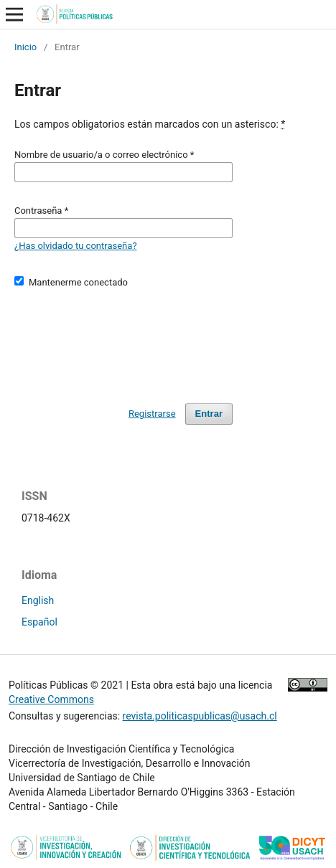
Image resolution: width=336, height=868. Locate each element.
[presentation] (123, 339)
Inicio (25, 47)
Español (39, 622)
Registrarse (152, 414)
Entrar (209, 414)
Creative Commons (51, 699)
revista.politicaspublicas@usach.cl (200, 716)
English (38, 600)
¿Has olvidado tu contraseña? (76, 246)
